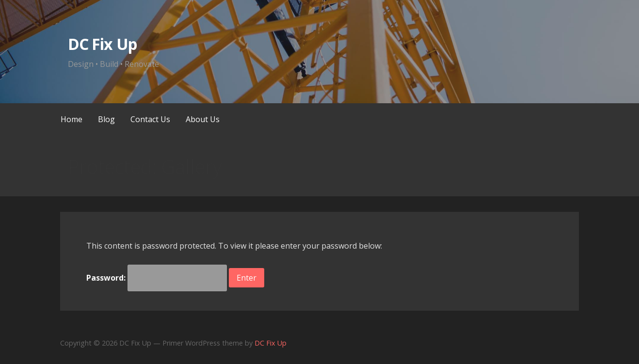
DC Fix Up (102, 44)
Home (72, 119)
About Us (203, 119)
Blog (106, 119)
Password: (157, 278)
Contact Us (150, 119)
